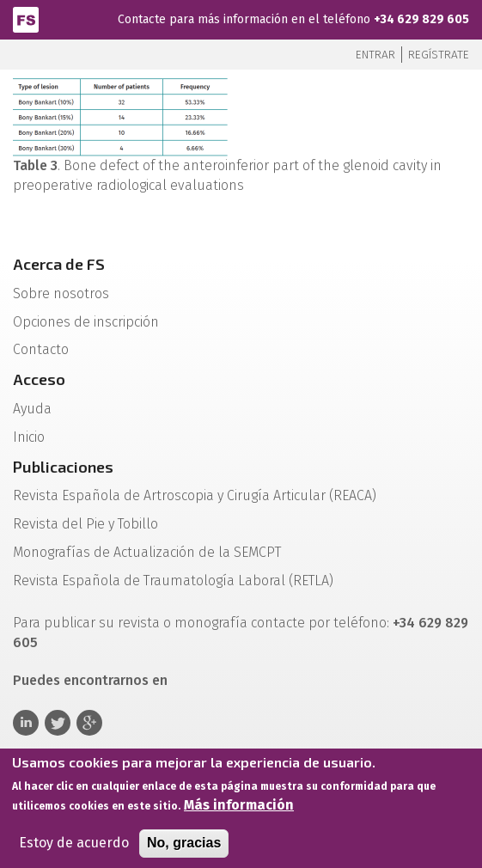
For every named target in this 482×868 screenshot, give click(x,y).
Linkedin (26, 723)
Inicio (29, 437)
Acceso (39, 379)
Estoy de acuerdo (74, 848)
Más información (239, 810)
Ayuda (32, 409)
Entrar (375, 55)
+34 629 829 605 (421, 19)
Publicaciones (63, 467)
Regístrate (439, 55)
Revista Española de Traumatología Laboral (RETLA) (173, 581)
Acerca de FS (59, 264)
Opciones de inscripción (86, 322)
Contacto (41, 349)
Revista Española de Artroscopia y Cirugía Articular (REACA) (195, 495)
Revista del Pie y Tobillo (85, 524)
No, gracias (184, 848)
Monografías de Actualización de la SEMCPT (147, 552)
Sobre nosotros (61, 293)
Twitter (58, 723)
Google (89, 723)
